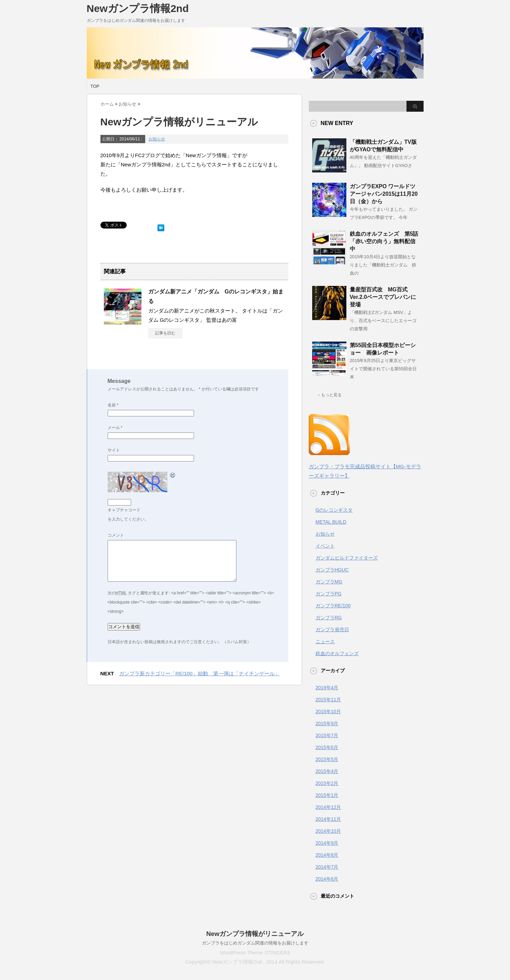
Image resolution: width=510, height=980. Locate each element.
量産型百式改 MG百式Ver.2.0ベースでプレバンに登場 (383, 297)
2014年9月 (327, 843)
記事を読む (165, 333)
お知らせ (157, 139)
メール (115, 428)
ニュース (325, 641)
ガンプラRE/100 (333, 606)
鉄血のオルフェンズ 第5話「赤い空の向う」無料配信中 (384, 241)
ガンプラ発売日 (332, 630)
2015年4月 (327, 771)
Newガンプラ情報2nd (138, 8)
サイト (114, 450)
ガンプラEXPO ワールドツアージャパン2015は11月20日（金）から (384, 194)
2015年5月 (327, 759)
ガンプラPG (329, 594)
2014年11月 (328, 819)
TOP (95, 86)
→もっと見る (329, 395)
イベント (325, 546)
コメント (116, 535)
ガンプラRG (329, 618)
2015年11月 (328, 700)
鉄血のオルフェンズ (337, 653)
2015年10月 (328, 712)
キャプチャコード (124, 510)
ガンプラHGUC (332, 570)
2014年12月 (328, 807)
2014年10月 (328, 831)
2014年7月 (327, 867)
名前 (113, 405)
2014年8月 (327, 855)
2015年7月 (327, 735)
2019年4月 (327, 688)
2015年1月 (327, 795)
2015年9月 (327, 723)
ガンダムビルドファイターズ (347, 558)
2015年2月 (327, 783)
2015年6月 (327, 747)
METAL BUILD (331, 522)
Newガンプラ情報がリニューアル (255, 934)
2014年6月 (327, 879)
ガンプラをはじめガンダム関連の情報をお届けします (255, 943)
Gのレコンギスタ (334, 510)
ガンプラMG (329, 582)
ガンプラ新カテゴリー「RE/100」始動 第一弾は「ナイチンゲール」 (199, 673)
